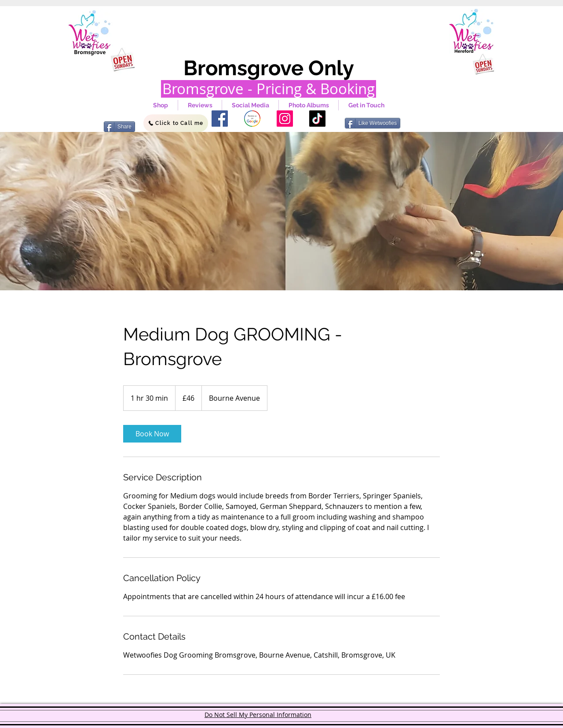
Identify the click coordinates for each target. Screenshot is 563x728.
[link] (152, 434)
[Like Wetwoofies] (373, 123)
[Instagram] (285, 119)
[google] (252, 119)
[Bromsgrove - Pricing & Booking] (269, 89)
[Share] (119, 127)
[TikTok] (317, 119)
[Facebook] (220, 119)
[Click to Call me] (176, 123)
